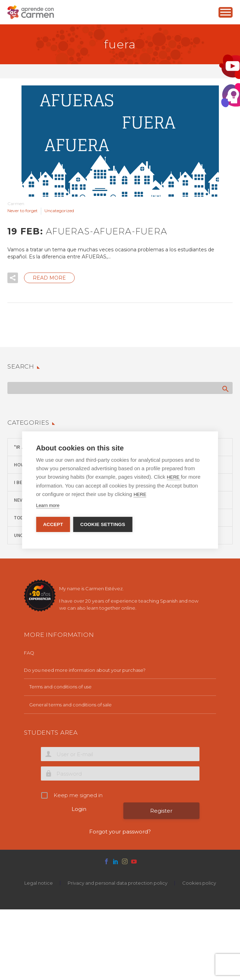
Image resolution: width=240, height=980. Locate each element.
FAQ (29, 653)
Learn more (48, 505)
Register (161, 811)
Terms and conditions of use (60, 687)
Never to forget (23, 211)
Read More (49, 278)
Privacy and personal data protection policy (118, 883)
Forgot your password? (120, 832)
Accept (53, 524)
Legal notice (39, 883)
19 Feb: (87, 231)
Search (225, 389)
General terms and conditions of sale (70, 705)
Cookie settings (103, 524)
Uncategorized (59, 211)
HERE (174, 477)
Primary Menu (226, 12)
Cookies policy (199, 883)
